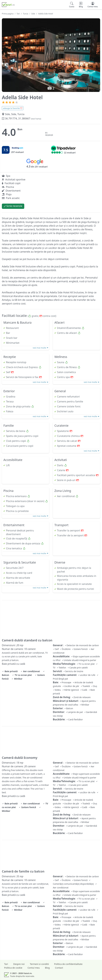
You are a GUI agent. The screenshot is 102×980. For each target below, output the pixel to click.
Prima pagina (8, 14)
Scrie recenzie (13, 206)
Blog (47, 968)
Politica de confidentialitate (68, 964)
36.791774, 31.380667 (21, 118)
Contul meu (34, 968)
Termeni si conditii (39, 964)
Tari (18, 14)
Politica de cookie (13, 968)
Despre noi (19, 964)
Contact (59, 968)
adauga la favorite (13, 108)
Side (33, 14)
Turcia (26, 14)
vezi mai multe (41, 348)
